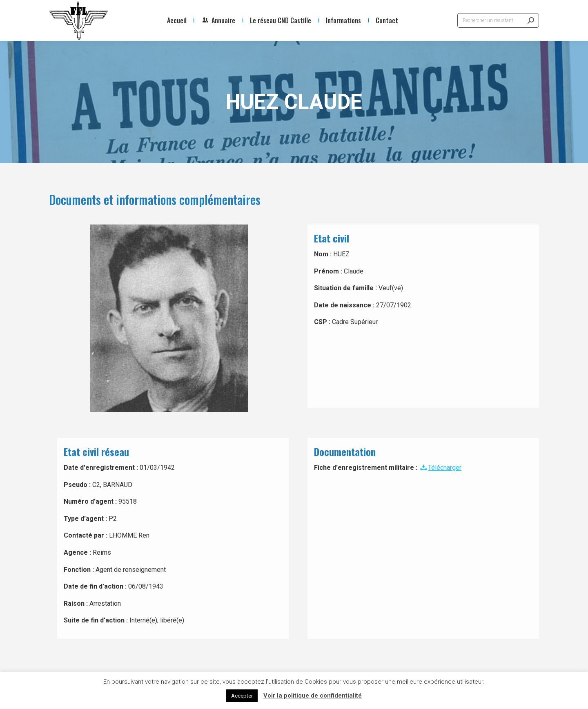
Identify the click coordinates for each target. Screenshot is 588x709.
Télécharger (440, 468)
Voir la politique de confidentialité (313, 696)
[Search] (498, 20)
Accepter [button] (242, 696)
